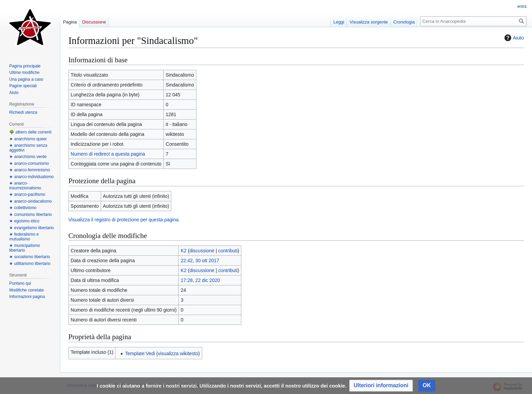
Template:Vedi (140, 353)
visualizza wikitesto (178, 353)
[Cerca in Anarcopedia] (473, 21)
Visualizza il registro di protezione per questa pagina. (124, 220)
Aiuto (513, 38)
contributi (228, 251)
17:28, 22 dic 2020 (200, 280)
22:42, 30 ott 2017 (200, 261)
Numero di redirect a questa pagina (108, 154)
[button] (381, 386)
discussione (202, 251)
